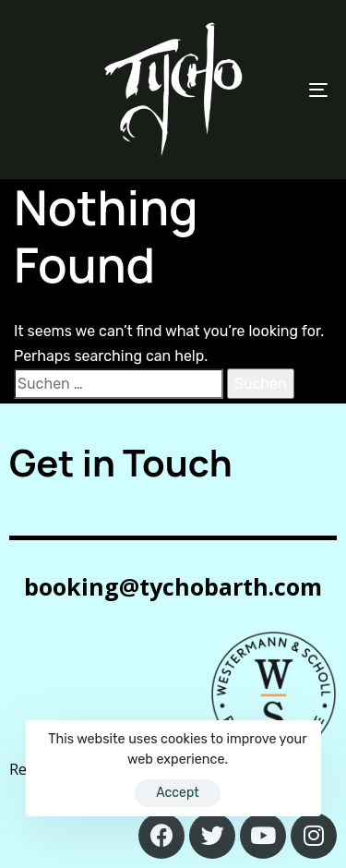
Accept (177, 793)
